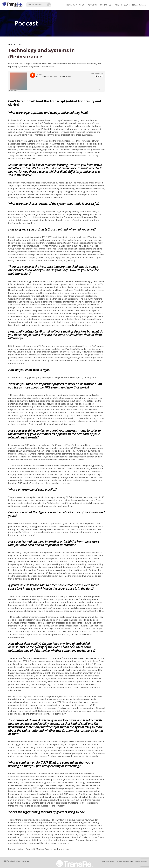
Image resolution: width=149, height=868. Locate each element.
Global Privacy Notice (107, 862)
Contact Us (106, 5)
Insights (118, 5)
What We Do (80, 5)
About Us (93, 5)
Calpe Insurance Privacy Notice (124, 862)
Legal (135, 5)
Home (69, 5)
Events (127, 5)
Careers (143, 5)
